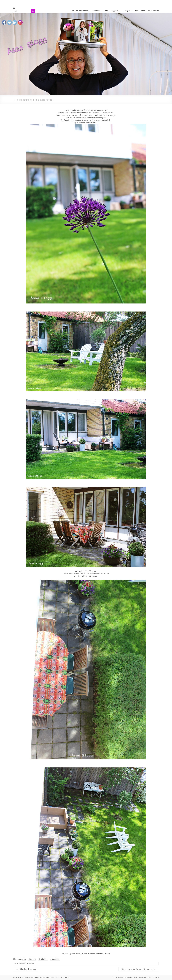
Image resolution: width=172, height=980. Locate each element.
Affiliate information (80, 11)
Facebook (156, 977)
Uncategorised (32, 963)
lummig (32, 959)
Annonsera (96, 11)
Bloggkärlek (116, 11)
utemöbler (55, 959)
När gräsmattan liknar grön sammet (139, 969)
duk (24, 959)
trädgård (43, 959)
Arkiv (106, 11)
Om (137, 11)
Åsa (17, 963)
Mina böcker (154, 11)
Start (143, 11)
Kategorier (128, 11)
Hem (149, 977)
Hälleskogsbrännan (26, 969)
